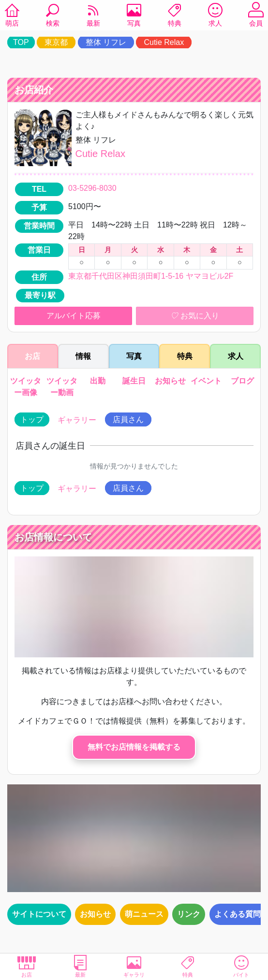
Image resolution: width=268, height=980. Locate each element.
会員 (256, 16)
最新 (93, 16)
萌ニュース (144, 914)
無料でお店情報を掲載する (134, 747)
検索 (53, 16)
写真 (134, 16)
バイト (241, 966)
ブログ (242, 381)
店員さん (128, 419)
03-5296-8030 (92, 188)
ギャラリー (77, 420)
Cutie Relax (164, 42)
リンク (189, 914)
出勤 (98, 381)
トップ (32, 419)
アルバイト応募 (74, 316)
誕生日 (134, 381)
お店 (27, 966)
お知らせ (170, 381)
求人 (215, 16)
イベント (206, 381)
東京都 (56, 42)
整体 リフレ (106, 42)
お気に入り (194, 316)
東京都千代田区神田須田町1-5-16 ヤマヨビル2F (151, 276)
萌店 (12, 16)
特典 (175, 16)
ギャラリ (134, 966)
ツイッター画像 (26, 387)
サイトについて (39, 914)
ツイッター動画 (62, 387)
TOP (21, 42)
